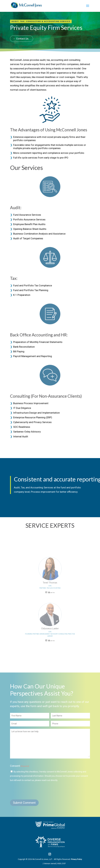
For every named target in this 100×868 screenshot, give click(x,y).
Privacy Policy (76, 859)
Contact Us (22, 30)
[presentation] (32, 790)
